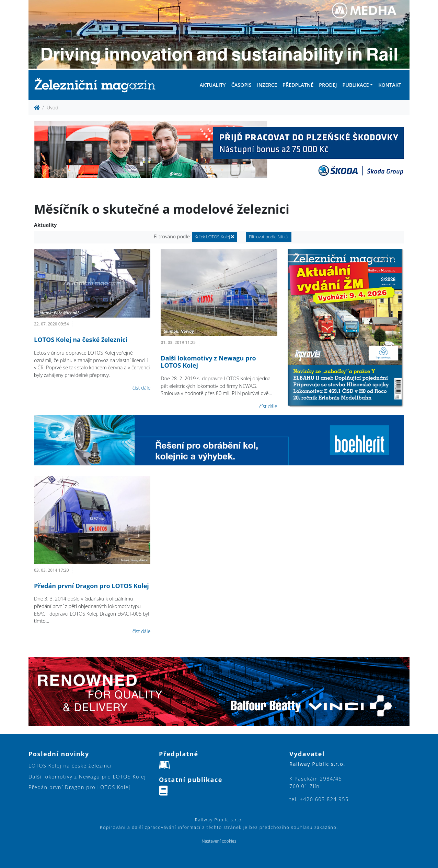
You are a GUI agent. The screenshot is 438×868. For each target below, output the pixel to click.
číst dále (142, 388)
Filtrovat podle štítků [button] (269, 237)
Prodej (328, 85)
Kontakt (390, 85)
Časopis (241, 85)
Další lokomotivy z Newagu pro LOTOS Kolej (208, 362)
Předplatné (298, 85)
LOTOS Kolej (215, 237)
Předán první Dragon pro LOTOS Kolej (91, 586)
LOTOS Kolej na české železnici (81, 340)
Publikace (355, 85)
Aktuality (213, 85)
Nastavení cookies (219, 841)
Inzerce (267, 85)
